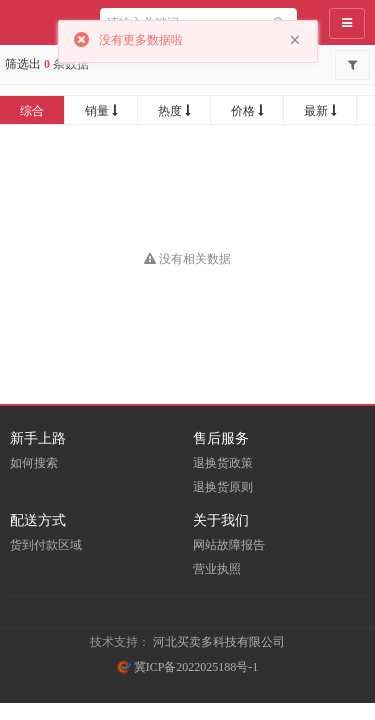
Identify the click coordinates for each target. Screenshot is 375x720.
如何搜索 (34, 463)
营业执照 (217, 569)
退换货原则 (223, 487)
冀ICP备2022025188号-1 (188, 667)
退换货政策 (223, 463)
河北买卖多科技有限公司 (219, 642)
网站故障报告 (229, 545)
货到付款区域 (46, 545)
